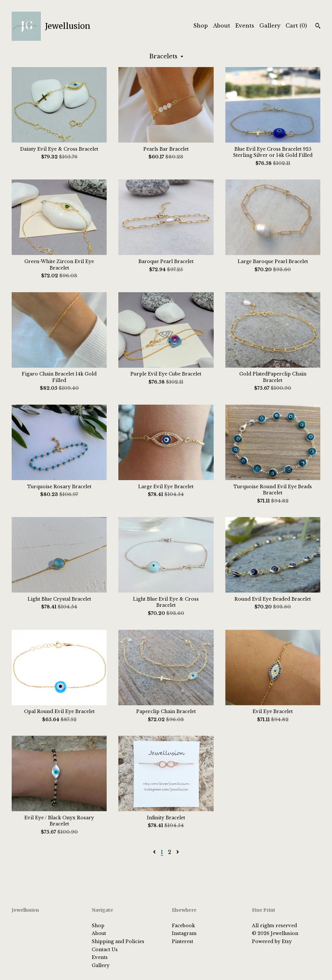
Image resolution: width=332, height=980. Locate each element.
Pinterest (183, 941)
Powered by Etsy (272, 941)
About (222, 26)
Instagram (184, 933)
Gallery (270, 26)
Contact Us (105, 950)
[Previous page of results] (155, 852)
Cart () (296, 26)
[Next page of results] (178, 852)
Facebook (183, 926)
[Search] (318, 27)
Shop (201, 26)
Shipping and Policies (118, 941)
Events (245, 26)
